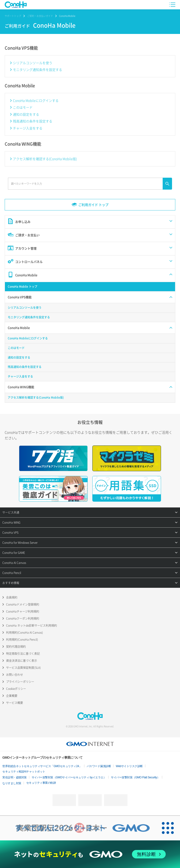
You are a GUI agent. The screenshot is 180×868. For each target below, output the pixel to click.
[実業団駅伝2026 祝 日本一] (78, 828)
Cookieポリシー (16, 689)
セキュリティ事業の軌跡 (41, 783)
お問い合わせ (15, 675)
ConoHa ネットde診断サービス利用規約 (32, 625)
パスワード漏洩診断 (99, 766)
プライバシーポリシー (20, 682)
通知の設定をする (26, 114)
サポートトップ (13, 16)
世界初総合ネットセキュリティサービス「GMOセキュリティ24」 (42, 766)
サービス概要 (15, 703)
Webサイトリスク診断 (129, 766)
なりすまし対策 (12, 783)
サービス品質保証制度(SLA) (23, 668)
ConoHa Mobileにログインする (36, 100)
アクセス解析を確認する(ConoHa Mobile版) (45, 159)
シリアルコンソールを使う (33, 63)
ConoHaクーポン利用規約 (23, 618)
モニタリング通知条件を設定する (37, 70)
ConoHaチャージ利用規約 (23, 611)
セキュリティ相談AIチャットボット (24, 772)
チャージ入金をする (28, 128)
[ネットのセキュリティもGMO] (90, 854)
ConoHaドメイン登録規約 (23, 604)
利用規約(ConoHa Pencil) (22, 640)
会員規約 (12, 597)
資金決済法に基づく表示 (22, 661)
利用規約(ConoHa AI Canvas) (24, 633)
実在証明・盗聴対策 (15, 777)
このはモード (23, 107)
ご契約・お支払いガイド (40, 16)
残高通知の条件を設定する (33, 121)
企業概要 (12, 696)
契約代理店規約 (16, 647)
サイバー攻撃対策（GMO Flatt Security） (135, 777)
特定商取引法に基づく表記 (23, 654)
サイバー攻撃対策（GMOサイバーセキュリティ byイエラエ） (69, 777)
